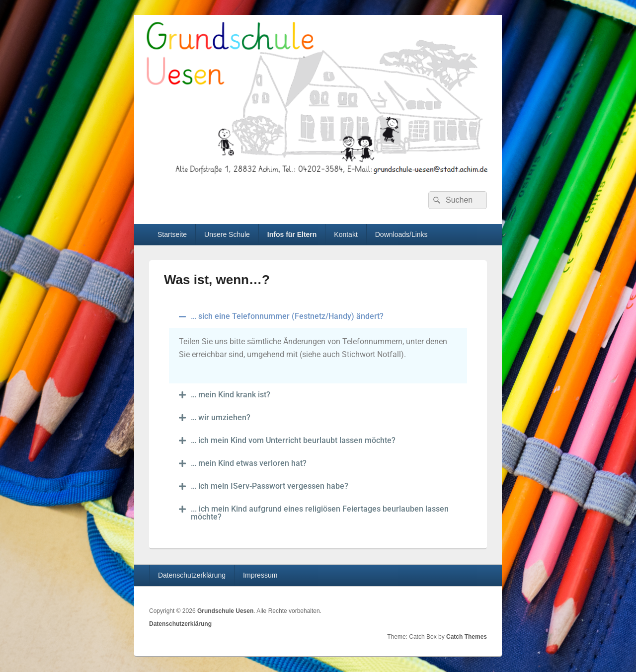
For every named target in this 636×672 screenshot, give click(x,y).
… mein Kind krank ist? (231, 395)
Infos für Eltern (292, 234)
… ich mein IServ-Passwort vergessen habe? (270, 486)
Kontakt (346, 234)
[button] (318, 316)
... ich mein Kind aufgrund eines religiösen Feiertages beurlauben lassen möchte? (320, 513)
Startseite (172, 234)
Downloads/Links (401, 234)
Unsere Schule (227, 234)
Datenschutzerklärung (192, 575)
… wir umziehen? (221, 417)
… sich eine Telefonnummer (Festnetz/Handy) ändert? (287, 316)
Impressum (260, 575)
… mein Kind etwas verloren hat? (249, 463)
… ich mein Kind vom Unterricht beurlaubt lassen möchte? (293, 440)
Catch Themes (467, 637)
